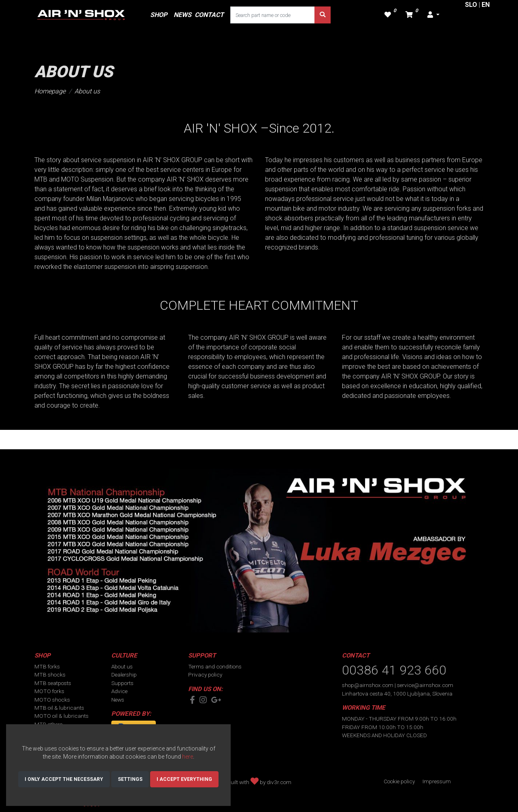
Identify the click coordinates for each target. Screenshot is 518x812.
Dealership (124, 675)
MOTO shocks (52, 700)
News (118, 700)
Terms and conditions (215, 666)
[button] (433, 15)
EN (486, 5)
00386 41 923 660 (394, 670)
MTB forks (47, 666)
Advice (119, 691)
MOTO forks (49, 691)
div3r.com (279, 782)
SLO (471, 5)
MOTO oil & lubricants (62, 716)
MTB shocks (50, 675)
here (188, 757)
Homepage (50, 91)
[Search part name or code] (273, 15)
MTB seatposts (53, 683)
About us (87, 91)
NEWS (183, 15)
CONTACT (209, 15)
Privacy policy (205, 675)
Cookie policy (399, 781)
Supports (122, 683)
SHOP (159, 15)
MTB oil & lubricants (59, 708)
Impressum (437, 781)
